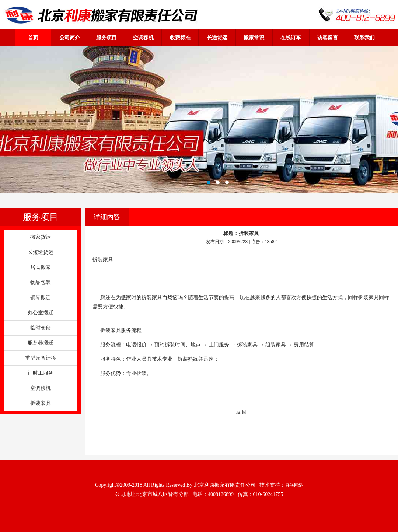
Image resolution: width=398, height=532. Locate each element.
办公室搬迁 (41, 313)
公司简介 (70, 38)
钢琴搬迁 (41, 297)
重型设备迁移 (41, 358)
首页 (33, 38)
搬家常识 (254, 38)
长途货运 (217, 38)
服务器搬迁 (41, 343)
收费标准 (180, 38)
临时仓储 (41, 328)
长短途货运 (41, 252)
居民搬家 (41, 267)
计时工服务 (41, 373)
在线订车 (291, 38)
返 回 (241, 412)
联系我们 (364, 38)
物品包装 (41, 282)
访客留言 (328, 38)
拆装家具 (41, 403)
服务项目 (107, 38)
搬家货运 (41, 237)
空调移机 (143, 38)
